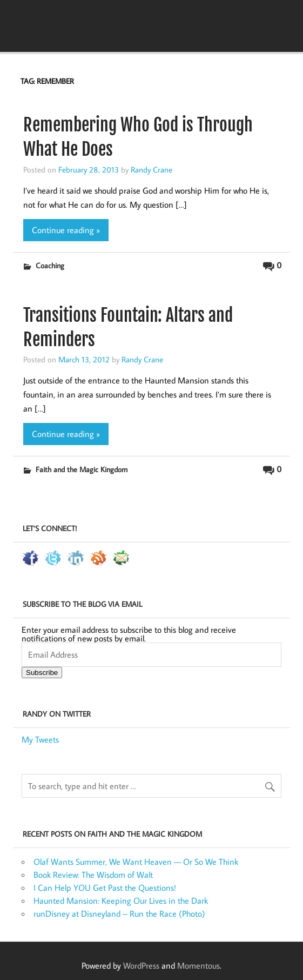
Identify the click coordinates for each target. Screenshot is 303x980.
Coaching (50, 265)
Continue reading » (66, 230)
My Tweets (40, 739)
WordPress (141, 965)
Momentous (198, 965)
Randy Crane (151, 169)
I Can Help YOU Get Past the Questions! (105, 888)
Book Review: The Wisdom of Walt (93, 875)
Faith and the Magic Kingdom (82, 469)
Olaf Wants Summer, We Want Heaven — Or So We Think (136, 862)
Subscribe (42, 673)
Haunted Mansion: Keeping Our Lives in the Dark (121, 900)
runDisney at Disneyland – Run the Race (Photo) (119, 913)
